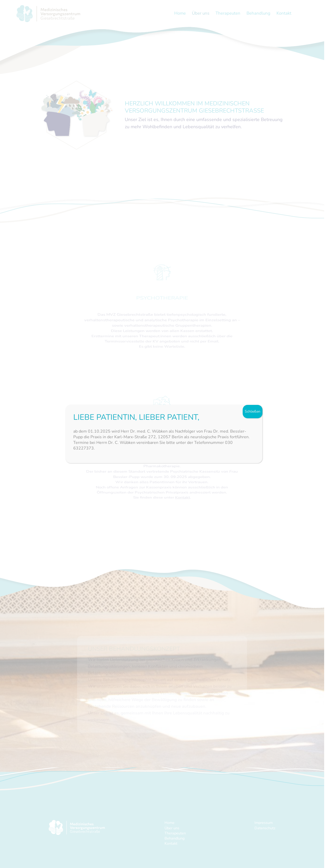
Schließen (253, 411)
